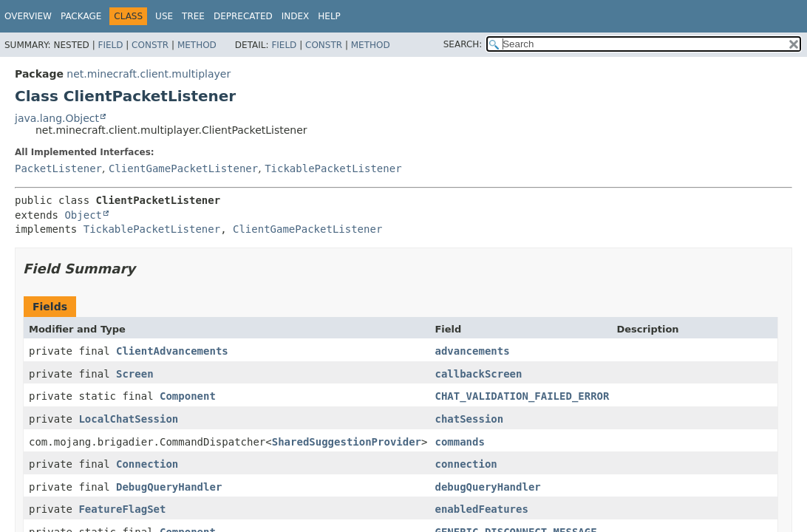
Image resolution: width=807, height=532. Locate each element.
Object (83, 215)
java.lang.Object (57, 118)
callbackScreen (478, 374)
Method (197, 45)
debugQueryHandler (487, 487)
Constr (150, 45)
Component (188, 396)
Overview (28, 16)
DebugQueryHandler (169, 487)
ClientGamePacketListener (183, 168)
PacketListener (58, 168)
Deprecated (243, 16)
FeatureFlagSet (122, 509)
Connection (147, 464)
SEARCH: (463, 44)
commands (459, 442)
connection (466, 464)
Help (329, 16)
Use (164, 16)
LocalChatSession (128, 419)
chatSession (469, 419)
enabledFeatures (481, 509)
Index (296, 16)
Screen (135, 374)
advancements (472, 351)
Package (81, 16)
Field (110, 45)
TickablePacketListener (333, 168)
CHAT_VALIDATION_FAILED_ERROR (522, 396)
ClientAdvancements (172, 351)
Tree (193, 16)
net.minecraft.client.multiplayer (149, 74)
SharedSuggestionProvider (347, 442)
